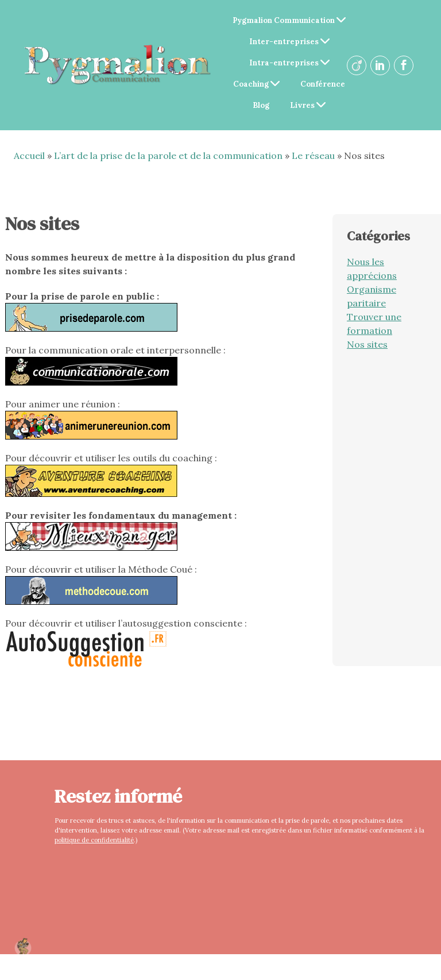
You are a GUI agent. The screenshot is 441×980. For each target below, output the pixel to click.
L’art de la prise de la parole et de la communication (168, 155)
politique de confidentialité (94, 840)
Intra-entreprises (289, 63)
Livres (308, 105)
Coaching (256, 84)
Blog (261, 105)
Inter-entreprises (289, 42)
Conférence (323, 84)
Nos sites (367, 344)
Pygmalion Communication (289, 20)
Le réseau (313, 155)
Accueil (29, 155)
